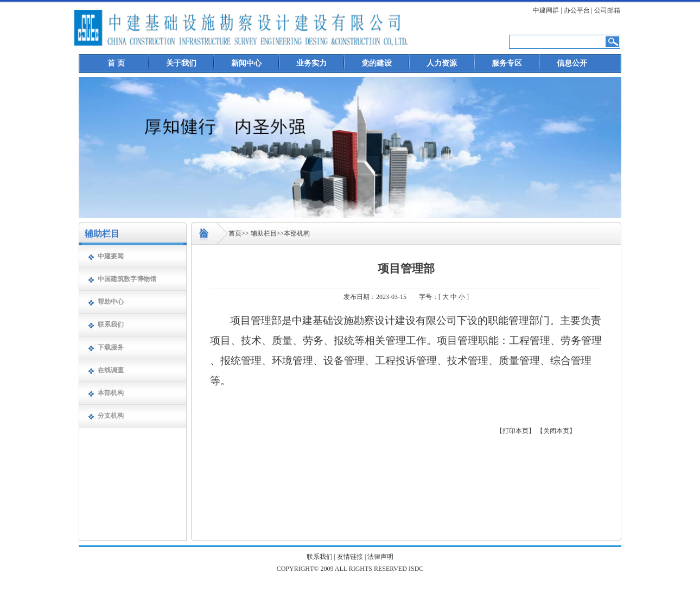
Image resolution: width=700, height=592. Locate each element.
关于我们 (181, 63)
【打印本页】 (516, 431)
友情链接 (350, 557)
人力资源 (442, 63)
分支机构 (111, 416)
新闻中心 (246, 63)
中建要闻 (111, 256)
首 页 (116, 63)
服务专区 (507, 63)
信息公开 (572, 63)
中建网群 (546, 10)
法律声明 (380, 557)
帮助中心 (111, 302)
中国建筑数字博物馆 (127, 279)
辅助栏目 (264, 233)
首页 (235, 233)
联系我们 (111, 324)
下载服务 (111, 347)
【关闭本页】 (556, 431)
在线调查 (111, 370)
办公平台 (577, 10)
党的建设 (377, 63)
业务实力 (311, 63)
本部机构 (111, 393)
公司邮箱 (607, 10)
